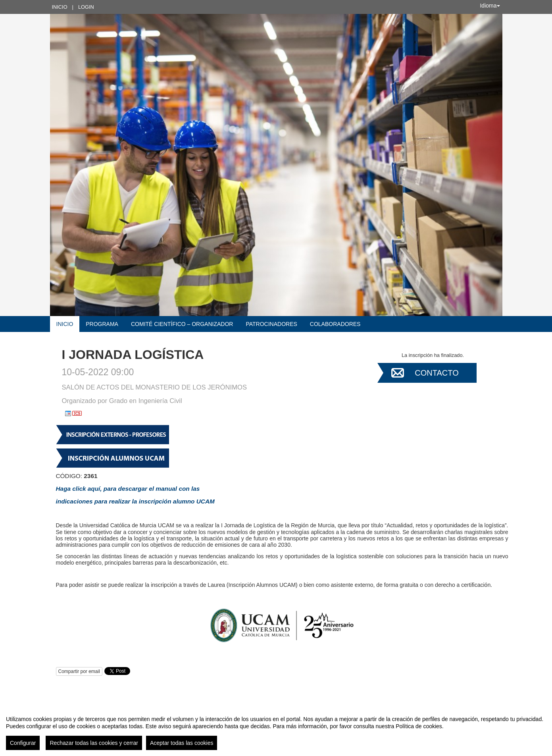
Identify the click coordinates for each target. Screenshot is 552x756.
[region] (276, 730)
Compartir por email (79, 671)
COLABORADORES (335, 324)
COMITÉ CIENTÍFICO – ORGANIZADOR (182, 324)
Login (86, 7)
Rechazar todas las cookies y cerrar (94, 743)
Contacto (437, 373)
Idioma (490, 6)
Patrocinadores (271, 324)
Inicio (60, 7)
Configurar (23, 743)
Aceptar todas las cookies (182, 743)
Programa (102, 324)
